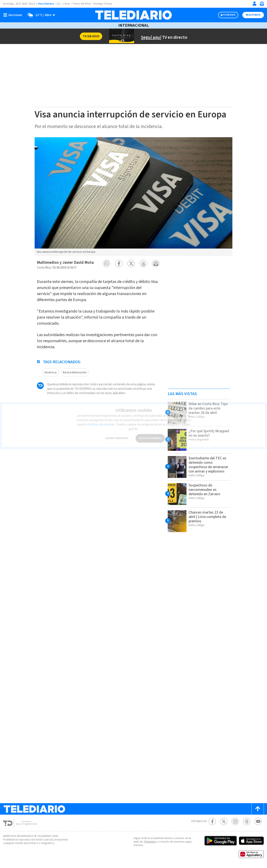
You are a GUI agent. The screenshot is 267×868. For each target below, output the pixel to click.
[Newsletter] (262, 4)
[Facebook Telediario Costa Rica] (212, 821)
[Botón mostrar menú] (14, 15)
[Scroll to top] (258, 809)
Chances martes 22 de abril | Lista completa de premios (207, 517)
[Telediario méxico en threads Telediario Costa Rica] (247, 821)
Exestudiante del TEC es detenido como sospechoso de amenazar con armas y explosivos (208, 465)
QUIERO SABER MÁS (117, 436)
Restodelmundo (75, 372)
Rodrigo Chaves (103, 4)
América (50, 372)
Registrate (253, 15)
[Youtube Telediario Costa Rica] (258, 821)
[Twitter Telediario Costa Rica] (224, 821)
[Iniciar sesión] (254, 4)
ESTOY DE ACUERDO (150, 436)
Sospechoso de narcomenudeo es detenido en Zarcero (204, 490)
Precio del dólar (82, 4)
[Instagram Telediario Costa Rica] (235, 821)
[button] (106, 263)
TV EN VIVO (229, 15)
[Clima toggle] (40, 15)
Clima (67, 4)
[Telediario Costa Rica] (133, 15)
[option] (133, 197)
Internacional (134, 25)
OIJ (58, 4)
